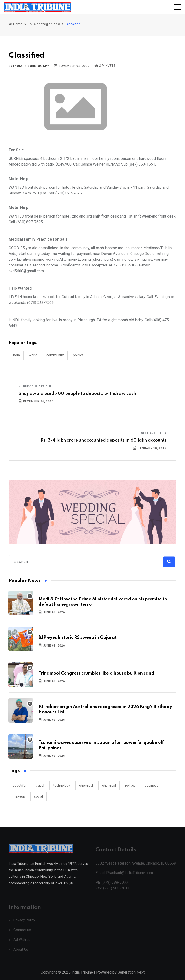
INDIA (16, 355)
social (39, 796)
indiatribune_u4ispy (31, 66)
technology (62, 786)
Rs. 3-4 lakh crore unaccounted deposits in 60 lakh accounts (104, 440)
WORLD (33, 355)
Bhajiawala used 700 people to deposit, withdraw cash (77, 394)
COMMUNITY (55, 355)
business (152, 786)
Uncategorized (47, 24)
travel (40, 786)
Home (16, 24)
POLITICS (78, 355)
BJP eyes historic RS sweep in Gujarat (78, 638)
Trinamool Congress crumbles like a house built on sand (96, 673)
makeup (19, 796)
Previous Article (35, 387)
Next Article (154, 433)
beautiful (19, 786)
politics (130, 786)
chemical (86, 786)
